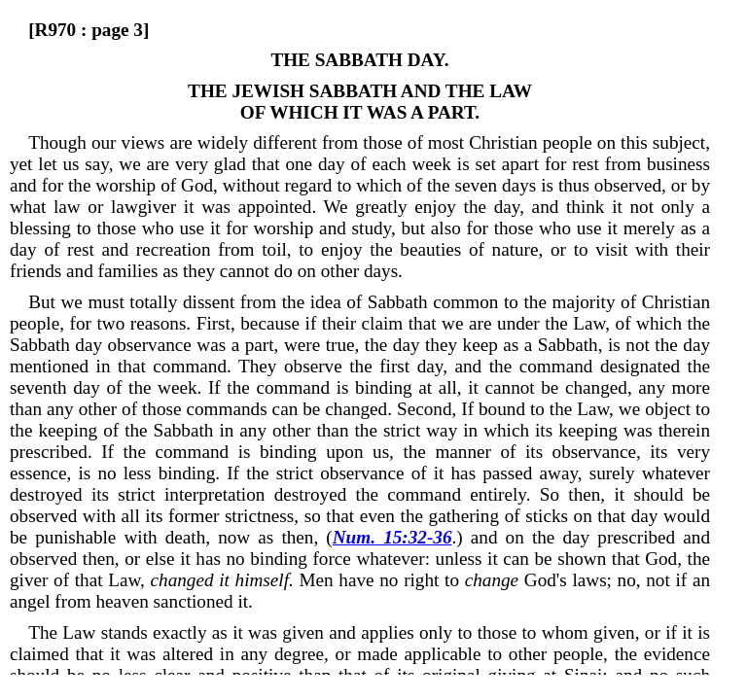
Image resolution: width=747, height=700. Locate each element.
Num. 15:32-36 (392, 537)
